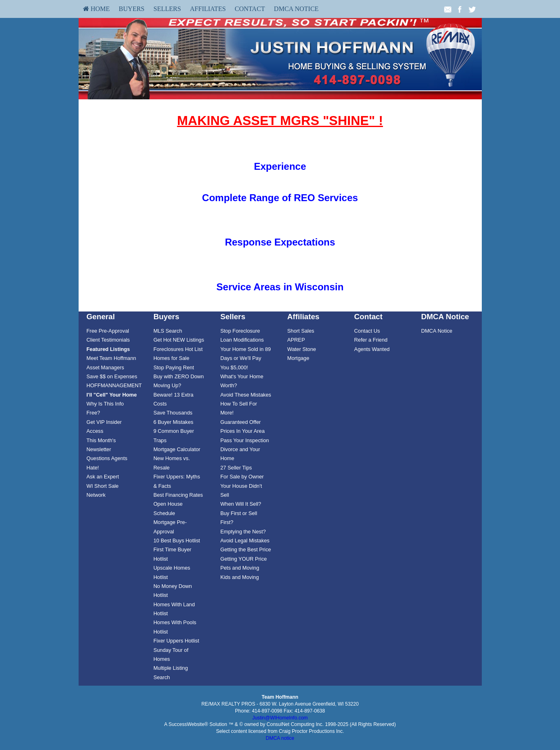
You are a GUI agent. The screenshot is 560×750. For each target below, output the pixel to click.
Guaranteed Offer (240, 422)
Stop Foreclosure (240, 331)
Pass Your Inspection (245, 440)
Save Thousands (173, 413)
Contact (250, 9)
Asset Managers (105, 367)
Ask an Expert (103, 477)
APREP (296, 340)
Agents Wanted (372, 349)
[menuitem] (97, 9)
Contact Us (367, 331)
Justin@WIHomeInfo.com (280, 718)
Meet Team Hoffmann (111, 358)
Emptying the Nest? (243, 532)
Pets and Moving (240, 568)
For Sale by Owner (242, 477)
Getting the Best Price (246, 549)
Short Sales (301, 331)
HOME (97, 9)
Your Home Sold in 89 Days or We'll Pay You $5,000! (246, 358)
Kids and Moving (240, 577)
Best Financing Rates (178, 495)
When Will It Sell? (241, 504)
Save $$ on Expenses (112, 376)
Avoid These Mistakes (246, 395)
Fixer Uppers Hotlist (176, 641)
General (101, 317)
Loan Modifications (242, 340)
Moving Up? (167, 385)
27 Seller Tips (236, 468)
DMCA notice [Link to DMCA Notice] (280, 738)
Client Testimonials (108, 340)
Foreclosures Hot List (178, 349)
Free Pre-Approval (108, 331)
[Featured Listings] (108, 349)
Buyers (132, 9)
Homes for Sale (171, 358)
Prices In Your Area (243, 431)
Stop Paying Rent (174, 367)
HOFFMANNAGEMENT (114, 385)
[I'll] (112, 395)
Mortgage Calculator (177, 449)
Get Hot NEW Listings (179, 340)
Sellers (167, 9)
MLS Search (168, 331)
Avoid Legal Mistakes (245, 541)
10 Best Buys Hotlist (177, 541)
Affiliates (208, 9)
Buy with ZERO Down (179, 376)
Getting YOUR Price (244, 559)
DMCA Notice (296, 9)
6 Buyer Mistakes (173, 422)
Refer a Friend (371, 340)
